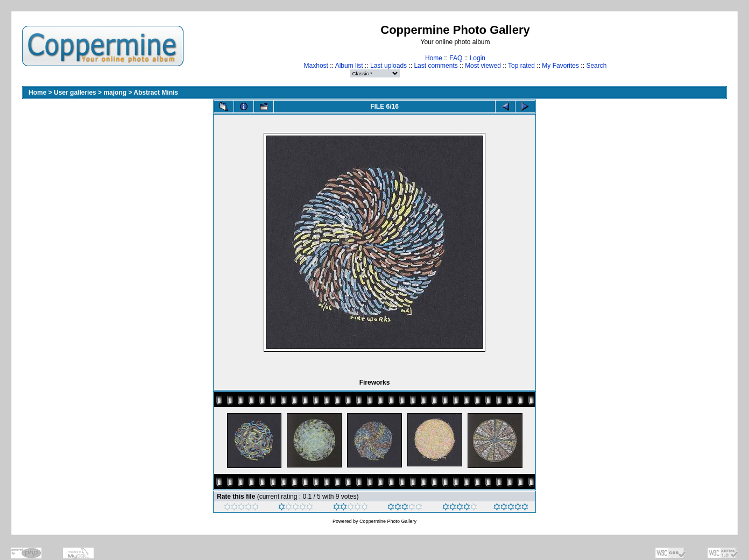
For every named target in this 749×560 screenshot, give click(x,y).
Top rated (521, 66)
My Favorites (560, 66)
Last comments (436, 66)
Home (434, 58)
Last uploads (388, 66)
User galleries (75, 93)
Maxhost (316, 66)
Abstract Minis (156, 93)
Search (596, 66)
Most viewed (483, 66)
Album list (349, 66)
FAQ (456, 58)
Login (478, 58)
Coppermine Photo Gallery (388, 521)
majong (115, 93)
